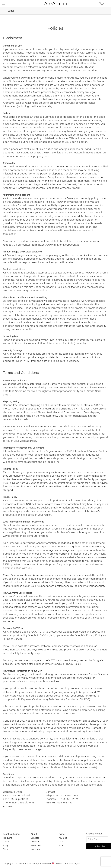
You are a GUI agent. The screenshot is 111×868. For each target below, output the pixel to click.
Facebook (36, 845)
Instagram (36, 849)
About (34, 834)
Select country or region (68, 863)
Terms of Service (13, 639)
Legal (7, 11)
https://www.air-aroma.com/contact (60, 245)
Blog (5, 845)
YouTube (63, 838)
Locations (90, 785)
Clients (7, 842)
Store (6, 849)
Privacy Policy (94, 635)
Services (35, 838)
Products (8, 838)
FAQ (61, 845)
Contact (76, 781)
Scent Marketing (11, 834)
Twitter (62, 834)
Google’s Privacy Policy (67, 664)
